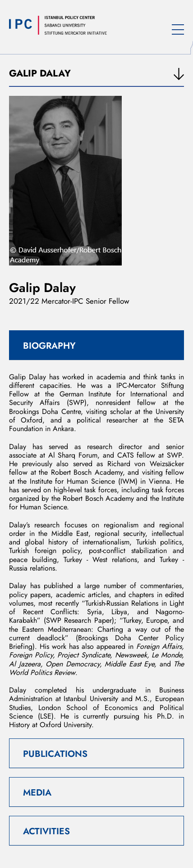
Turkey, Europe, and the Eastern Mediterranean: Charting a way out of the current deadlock (96, 629)
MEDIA (37, 793)
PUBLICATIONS (55, 754)
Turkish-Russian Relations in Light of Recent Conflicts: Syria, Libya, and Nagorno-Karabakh (96, 612)
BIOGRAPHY (49, 346)
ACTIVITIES (46, 831)
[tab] (96, 345)
